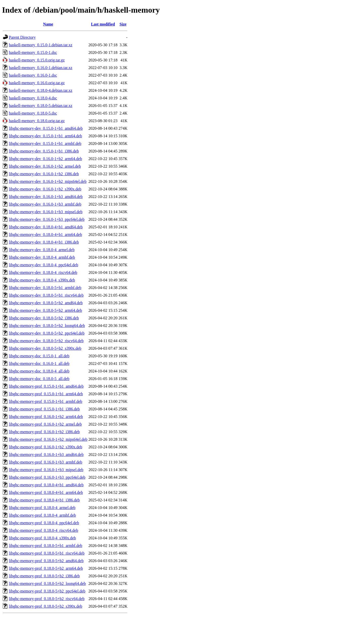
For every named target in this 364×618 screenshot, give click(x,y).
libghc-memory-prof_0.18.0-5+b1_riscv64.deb (47, 553)
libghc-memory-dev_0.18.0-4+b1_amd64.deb (46, 227)
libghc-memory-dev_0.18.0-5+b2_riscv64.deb (46, 341)
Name (48, 24)
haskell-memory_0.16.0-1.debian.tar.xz (41, 68)
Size (123, 24)
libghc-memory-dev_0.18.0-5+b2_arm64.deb (45, 310)
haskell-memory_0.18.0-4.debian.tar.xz (41, 90)
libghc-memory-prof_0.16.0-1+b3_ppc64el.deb (47, 477)
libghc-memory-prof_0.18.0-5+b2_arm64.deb (46, 568)
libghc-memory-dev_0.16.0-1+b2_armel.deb (45, 166)
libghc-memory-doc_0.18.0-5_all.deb (39, 379)
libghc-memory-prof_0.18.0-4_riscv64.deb (43, 530)
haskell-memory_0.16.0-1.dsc (33, 75)
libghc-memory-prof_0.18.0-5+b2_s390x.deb (45, 606)
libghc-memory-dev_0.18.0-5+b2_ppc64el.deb (47, 333)
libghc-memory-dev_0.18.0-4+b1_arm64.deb (45, 235)
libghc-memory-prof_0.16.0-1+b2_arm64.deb (46, 417)
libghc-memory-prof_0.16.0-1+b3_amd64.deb (46, 455)
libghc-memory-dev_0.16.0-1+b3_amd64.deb (46, 197)
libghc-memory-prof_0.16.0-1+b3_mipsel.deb (46, 470)
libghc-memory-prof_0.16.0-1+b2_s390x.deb (45, 447)
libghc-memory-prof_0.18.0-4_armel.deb (42, 508)
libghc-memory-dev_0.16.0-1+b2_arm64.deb (45, 159)
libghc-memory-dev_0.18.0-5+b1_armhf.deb (45, 288)
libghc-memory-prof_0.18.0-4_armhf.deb (42, 515)
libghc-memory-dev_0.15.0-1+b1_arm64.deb (45, 136)
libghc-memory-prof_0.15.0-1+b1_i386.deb (44, 409)
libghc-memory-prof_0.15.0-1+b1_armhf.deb (45, 401)
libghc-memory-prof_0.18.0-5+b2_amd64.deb (46, 561)
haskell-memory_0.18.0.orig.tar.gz (37, 121)
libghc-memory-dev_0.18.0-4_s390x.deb (42, 280)
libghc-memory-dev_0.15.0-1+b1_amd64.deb (46, 128)
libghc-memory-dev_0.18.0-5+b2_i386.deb (44, 318)
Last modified (103, 24)
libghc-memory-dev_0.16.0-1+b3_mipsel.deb (46, 212)
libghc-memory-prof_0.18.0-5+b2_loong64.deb (47, 583)
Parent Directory (22, 37)
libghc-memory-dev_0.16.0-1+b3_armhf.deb (45, 204)
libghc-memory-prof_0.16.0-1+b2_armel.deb (45, 424)
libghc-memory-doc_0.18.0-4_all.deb (39, 371)
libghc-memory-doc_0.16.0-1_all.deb (39, 363)
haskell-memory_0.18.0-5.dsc (33, 113)
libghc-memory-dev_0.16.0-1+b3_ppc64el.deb (47, 219)
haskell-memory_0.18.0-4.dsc (33, 98)
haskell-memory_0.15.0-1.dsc (33, 52)
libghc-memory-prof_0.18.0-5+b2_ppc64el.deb (47, 591)
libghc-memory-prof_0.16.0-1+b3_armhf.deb (45, 462)
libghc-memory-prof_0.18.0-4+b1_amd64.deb (46, 485)
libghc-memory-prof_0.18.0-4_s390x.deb (42, 538)
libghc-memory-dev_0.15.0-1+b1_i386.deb (44, 151)
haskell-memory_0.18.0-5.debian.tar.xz (41, 106)
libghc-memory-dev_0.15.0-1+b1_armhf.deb (45, 144)
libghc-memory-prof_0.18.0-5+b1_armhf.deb (45, 546)
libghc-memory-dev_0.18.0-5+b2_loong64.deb (47, 326)
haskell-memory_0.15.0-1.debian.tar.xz (41, 45)
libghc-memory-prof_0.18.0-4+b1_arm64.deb (46, 492)
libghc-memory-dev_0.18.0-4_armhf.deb (42, 257)
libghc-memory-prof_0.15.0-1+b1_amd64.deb (46, 386)
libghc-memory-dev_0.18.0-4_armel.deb (42, 250)
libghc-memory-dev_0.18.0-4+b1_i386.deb (44, 242)
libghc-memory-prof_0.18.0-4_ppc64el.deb (44, 523)
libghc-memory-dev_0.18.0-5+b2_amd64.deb (46, 303)
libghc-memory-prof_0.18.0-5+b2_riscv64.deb (47, 599)
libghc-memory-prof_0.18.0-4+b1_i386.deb (44, 500)
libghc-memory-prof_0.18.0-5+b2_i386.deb (44, 576)
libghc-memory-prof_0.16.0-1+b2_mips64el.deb (48, 439)
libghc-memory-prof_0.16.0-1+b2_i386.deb (44, 432)
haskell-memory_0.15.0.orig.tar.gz (37, 60)
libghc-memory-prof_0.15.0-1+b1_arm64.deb (46, 394)
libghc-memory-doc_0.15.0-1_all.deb (39, 356)
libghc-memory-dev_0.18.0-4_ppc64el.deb (43, 265)
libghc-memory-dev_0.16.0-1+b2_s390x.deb (45, 189)
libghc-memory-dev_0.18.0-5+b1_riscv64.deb (46, 295)
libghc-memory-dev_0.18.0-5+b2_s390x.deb (45, 348)
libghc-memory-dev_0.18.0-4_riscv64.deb (43, 272)
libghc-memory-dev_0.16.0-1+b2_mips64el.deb (48, 181)
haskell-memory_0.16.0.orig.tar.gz (37, 83)
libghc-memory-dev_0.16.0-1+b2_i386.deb (44, 174)
